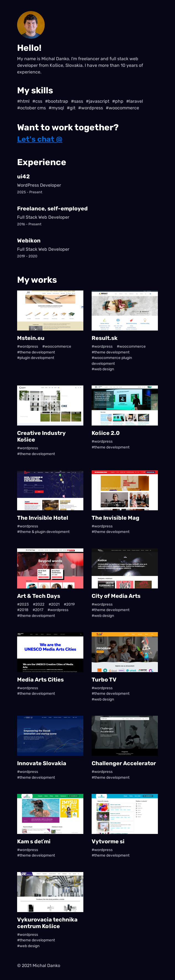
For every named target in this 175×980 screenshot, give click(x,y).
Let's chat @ (40, 139)
